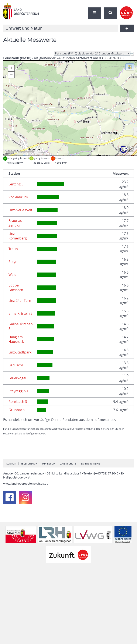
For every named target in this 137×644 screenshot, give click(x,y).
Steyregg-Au (18, 391)
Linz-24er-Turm (20, 300)
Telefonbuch (29, 464)
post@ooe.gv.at (20, 478)
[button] (130, 67)
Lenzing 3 (16, 184)
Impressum (48, 464)
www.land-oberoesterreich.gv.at (25, 484)
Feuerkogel (17, 378)
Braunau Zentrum (16, 223)
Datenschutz (68, 464)
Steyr (13, 262)
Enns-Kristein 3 (20, 313)
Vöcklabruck (18, 197)
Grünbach (17, 410)
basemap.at (27, 152)
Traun (13, 249)
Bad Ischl (16, 365)
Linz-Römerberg (18, 236)
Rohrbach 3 (18, 402)
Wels (12, 275)
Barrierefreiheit (91, 464)
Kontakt (11, 464)
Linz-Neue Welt (20, 210)
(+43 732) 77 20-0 (106, 474)
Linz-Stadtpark (20, 352)
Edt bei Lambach (16, 288)
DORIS (17, 152)
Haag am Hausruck (16, 339)
